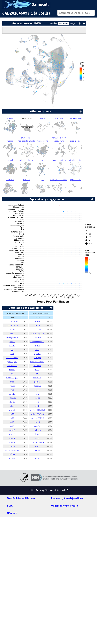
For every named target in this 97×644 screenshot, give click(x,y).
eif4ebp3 (37, 366)
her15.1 (12, 329)
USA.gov (12, 513)
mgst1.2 (37, 354)
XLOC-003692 (12, 325)
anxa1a (37, 426)
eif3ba (12, 454)
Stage (73, 23)
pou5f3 (37, 382)
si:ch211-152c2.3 (37, 362)
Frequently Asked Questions (67, 498)
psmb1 (12, 438)
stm (37, 394)
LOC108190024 (37, 442)
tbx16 (37, 422)
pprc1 (37, 454)
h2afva (12, 458)
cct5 (12, 426)
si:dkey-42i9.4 (12, 337)
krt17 (37, 350)
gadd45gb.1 (12, 362)
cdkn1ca (12, 398)
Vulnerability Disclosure (64, 506)
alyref (12, 382)
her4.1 (12, 341)
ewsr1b (12, 394)
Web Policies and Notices (21, 498)
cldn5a (12, 402)
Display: (54, 23)
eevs (37, 438)
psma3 (12, 410)
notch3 (12, 430)
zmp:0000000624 (37, 341)
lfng (12, 390)
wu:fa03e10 (37, 337)
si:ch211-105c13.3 (37, 410)
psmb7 (12, 442)
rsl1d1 (37, 406)
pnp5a (37, 450)
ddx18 (37, 434)
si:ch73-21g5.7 (12, 378)
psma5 (12, 434)
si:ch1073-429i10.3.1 (12, 450)
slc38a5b (37, 386)
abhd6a (12, 345)
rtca (12, 354)
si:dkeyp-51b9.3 (37, 418)
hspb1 (37, 345)
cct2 (12, 422)
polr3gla (37, 358)
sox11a (12, 414)
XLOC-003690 (12, 358)
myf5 (37, 446)
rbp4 (37, 458)
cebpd (37, 398)
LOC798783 (12, 366)
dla (12, 350)
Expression (64, 23)
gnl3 (37, 402)
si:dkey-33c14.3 (37, 414)
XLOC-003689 (12, 321)
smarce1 (12, 446)
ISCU (37, 370)
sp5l (37, 390)
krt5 (37, 374)
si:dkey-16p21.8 (37, 333)
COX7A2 (37, 329)
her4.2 (12, 333)
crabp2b (37, 430)
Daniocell (40, 4)
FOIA (10, 506)
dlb (12, 374)
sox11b (12, 418)
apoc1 (37, 325)
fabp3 (12, 406)
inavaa (12, 386)
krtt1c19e (37, 378)
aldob (37, 321)
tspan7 (12, 370)
